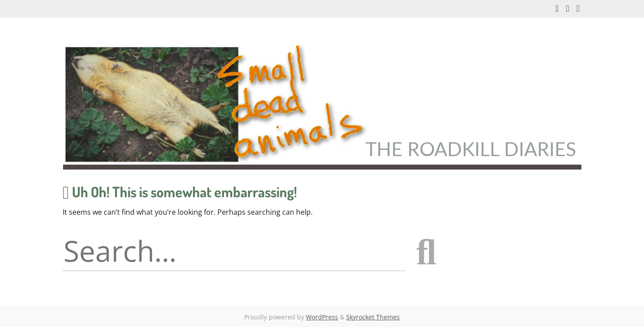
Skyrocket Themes (373, 317)
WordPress (322, 317)
